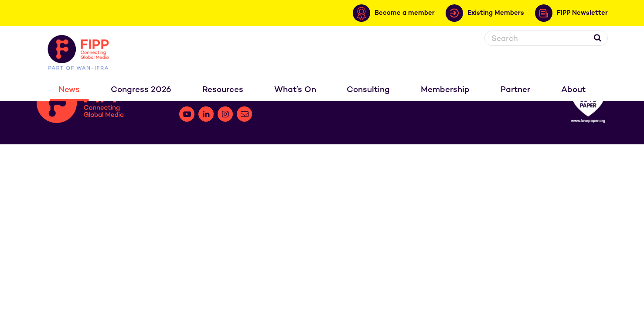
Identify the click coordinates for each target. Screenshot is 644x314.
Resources (223, 90)
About (573, 90)
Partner (515, 90)
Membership (445, 90)
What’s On (295, 90)
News (69, 90)
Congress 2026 (141, 90)
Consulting (368, 90)
